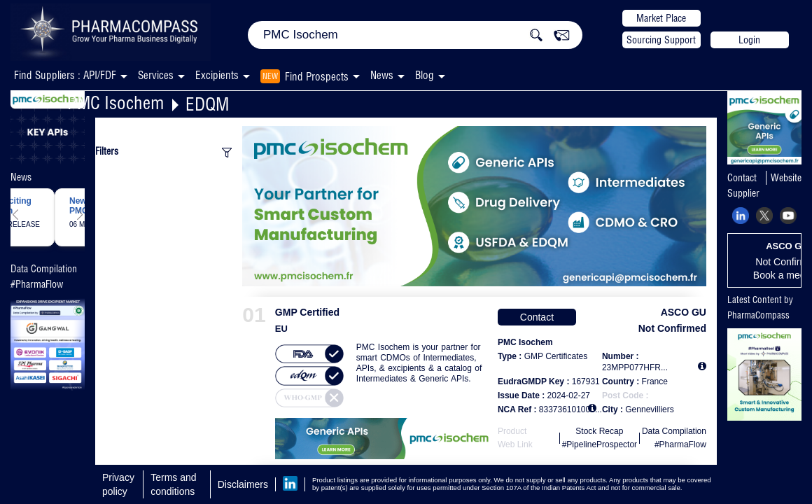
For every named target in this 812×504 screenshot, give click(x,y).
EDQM (207, 104)
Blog (425, 75)
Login (749, 40)
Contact (537, 317)
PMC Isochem (115, 103)
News (382, 75)
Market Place (661, 18)
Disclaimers (243, 484)
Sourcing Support (661, 40)
